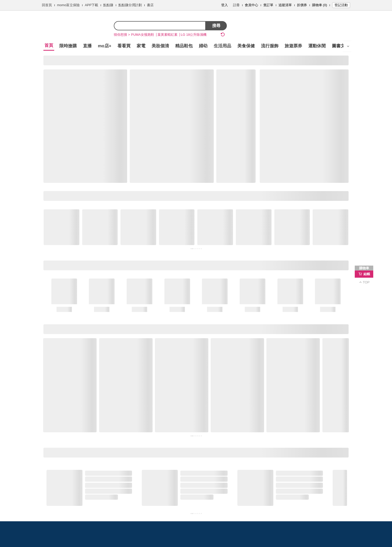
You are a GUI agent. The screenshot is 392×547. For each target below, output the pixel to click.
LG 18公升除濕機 (194, 35)
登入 (225, 5)
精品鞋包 (184, 46)
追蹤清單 (285, 5)
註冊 (236, 5)
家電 (141, 46)
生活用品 (222, 46)
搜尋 (216, 26)
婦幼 (203, 46)
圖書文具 (341, 46)
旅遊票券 (293, 46)
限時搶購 (68, 46)
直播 (87, 46)
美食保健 (246, 46)
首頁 (49, 45)
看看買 (124, 46)
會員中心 (251, 5)
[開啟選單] (348, 46)
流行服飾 (270, 46)
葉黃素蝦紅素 (167, 35)
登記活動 (341, 5)
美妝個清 (160, 46)
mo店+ (105, 46)
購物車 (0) (320, 5)
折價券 (302, 5)
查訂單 (268, 5)
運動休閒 (317, 46)
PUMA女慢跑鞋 (143, 35)
